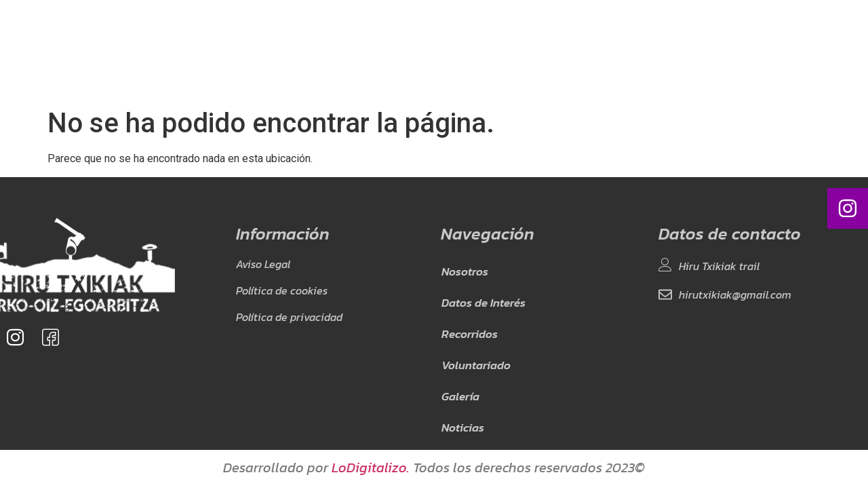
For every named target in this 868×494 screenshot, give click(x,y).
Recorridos (377, 51)
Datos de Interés (295, 51)
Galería (519, 51)
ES (656, 51)
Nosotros (217, 51)
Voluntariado (452, 51)
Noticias (572, 51)
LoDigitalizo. (371, 468)
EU (671, 51)
